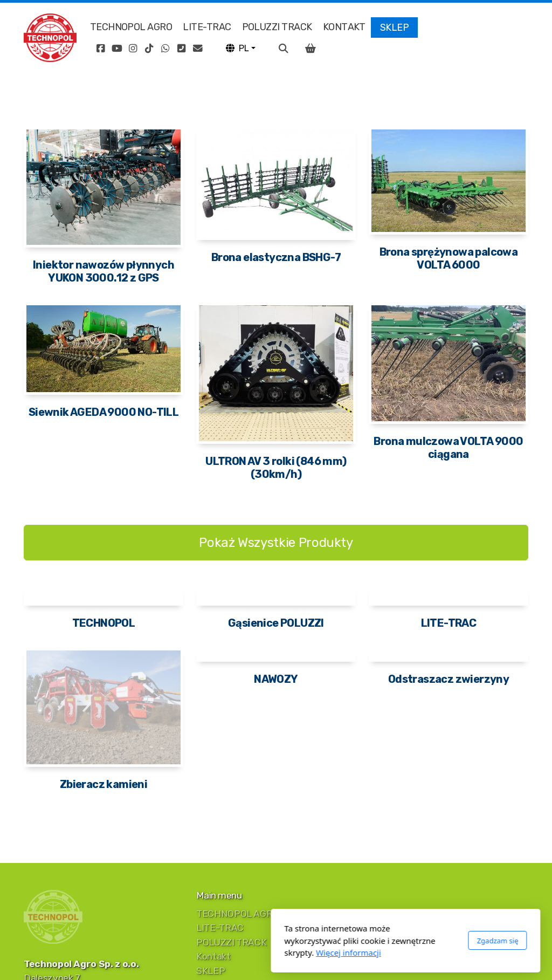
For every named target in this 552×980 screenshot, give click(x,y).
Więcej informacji (219, 952)
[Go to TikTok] (149, 49)
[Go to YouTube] (117, 49)
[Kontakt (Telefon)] (182, 49)
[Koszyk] (310, 49)
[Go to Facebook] (101, 49)
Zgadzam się (368, 941)
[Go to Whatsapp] (165, 49)
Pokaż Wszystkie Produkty (276, 543)
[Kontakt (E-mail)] (198, 49)
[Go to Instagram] (133, 49)
